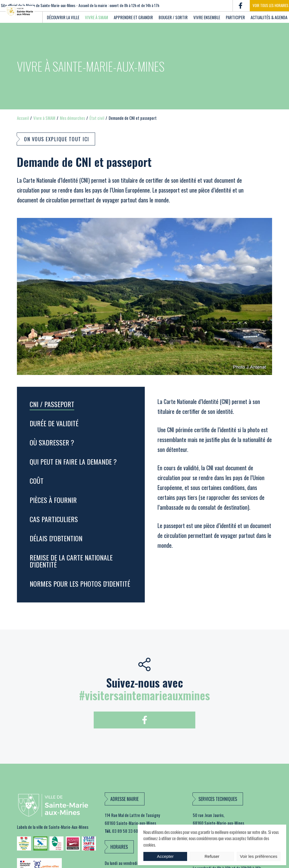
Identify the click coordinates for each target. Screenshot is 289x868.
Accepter (165, 856)
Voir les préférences (259, 856)
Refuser (212, 856)
